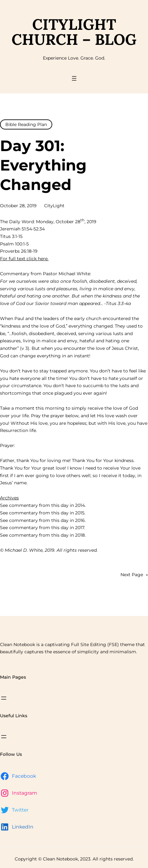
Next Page (134, 575)
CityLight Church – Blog (74, 32)
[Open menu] (74, 78)
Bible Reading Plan (26, 124)
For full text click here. (24, 259)
